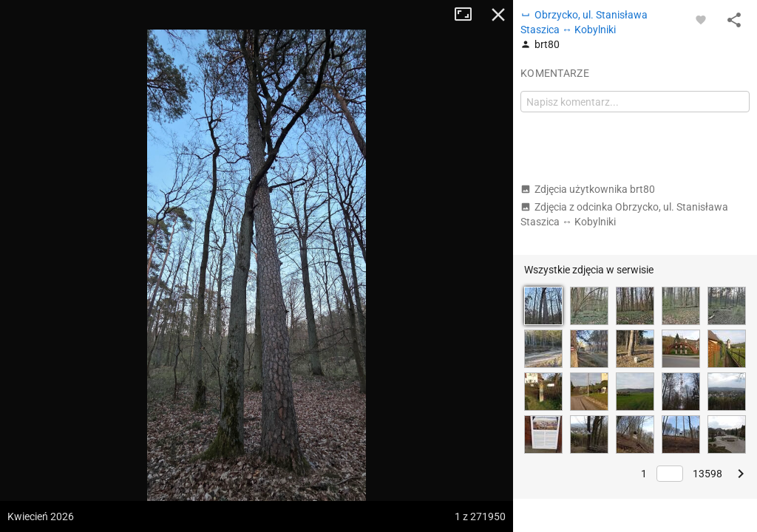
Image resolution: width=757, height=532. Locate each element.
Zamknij (498, 15)
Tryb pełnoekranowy (469, 15)
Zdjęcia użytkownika (588, 189)
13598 (707, 474)
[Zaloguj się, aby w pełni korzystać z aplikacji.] (701, 19)
